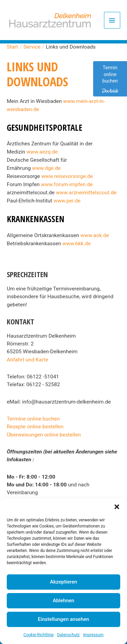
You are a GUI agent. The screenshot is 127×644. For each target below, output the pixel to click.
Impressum (93, 635)
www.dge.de (47, 168)
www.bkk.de (77, 244)
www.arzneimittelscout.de (86, 193)
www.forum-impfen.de (67, 184)
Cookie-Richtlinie (38, 635)
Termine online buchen (33, 419)
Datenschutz (68, 635)
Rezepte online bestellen (35, 427)
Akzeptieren (63, 582)
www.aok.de (94, 235)
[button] (117, 507)
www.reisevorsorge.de (67, 176)
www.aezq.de (42, 152)
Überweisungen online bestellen (44, 435)
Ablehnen (63, 601)
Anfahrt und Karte (27, 360)
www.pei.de (67, 201)
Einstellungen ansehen (63, 619)
